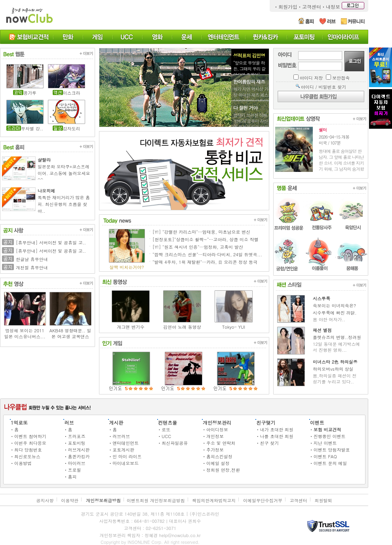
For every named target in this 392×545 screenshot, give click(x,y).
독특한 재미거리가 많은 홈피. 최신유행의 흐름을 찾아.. (64, 204)
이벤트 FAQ (325, 456)
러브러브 (121, 436)
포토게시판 (123, 450)
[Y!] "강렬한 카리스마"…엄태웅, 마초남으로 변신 (201, 232)
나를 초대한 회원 (276, 436)
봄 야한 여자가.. (329, 319)
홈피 (72, 477)
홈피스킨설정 (219, 456)
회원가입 (288, 7)
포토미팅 (76, 443)
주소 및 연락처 (221, 443)
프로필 (74, 470)
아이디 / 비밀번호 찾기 (324, 87)
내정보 (333, 7)
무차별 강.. (32, 129)
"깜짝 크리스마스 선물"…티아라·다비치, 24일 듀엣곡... (207, 254)
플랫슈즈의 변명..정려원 (337, 337)
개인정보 (215, 436)
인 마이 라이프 (127, 456)
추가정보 (215, 450)
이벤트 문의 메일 (330, 463)
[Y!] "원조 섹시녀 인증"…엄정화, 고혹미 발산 (198, 247)
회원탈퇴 (323, 500)
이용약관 (70, 500)
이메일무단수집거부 (263, 500)
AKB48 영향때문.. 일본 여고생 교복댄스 (70, 333)
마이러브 (76, 463)
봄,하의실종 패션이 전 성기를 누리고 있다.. (335, 379)
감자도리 (72, 129)
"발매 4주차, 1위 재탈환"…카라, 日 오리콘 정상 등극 (205, 262)
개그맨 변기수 (131, 327)
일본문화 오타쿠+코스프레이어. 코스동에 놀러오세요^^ (64, 173)
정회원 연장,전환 (223, 470)
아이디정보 (217, 430)
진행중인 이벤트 (330, 436)
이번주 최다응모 (30, 443)
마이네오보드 (126, 463)
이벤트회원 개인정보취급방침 (156, 500)
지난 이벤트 (325, 443)
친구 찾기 (269, 443)
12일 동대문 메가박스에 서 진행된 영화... (336, 347)
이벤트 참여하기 (30, 436)
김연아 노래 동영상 (182, 327)
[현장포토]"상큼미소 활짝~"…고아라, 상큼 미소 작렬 (206, 239)
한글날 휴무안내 (32, 259)
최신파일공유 (175, 443)
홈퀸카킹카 (79, 456)
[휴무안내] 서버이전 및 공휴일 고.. (51, 243)
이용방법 (23, 463)
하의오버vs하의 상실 (333, 369)
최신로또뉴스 (27, 456)
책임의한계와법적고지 (214, 500)
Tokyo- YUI (234, 327)
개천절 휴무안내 (32, 268)
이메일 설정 (218, 463)
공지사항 (45, 500)
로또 (166, 430)
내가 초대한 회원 (276, 430)
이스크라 (72, 93)
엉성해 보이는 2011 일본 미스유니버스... (25, 333)
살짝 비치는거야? (127, 267)
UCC (166, 436)
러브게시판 (79, 450)
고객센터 (312, 7)
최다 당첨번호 (28, 450)
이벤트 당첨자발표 (332, 450)
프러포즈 (76, 436)
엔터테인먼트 (126, 443)
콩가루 (30, 93)
